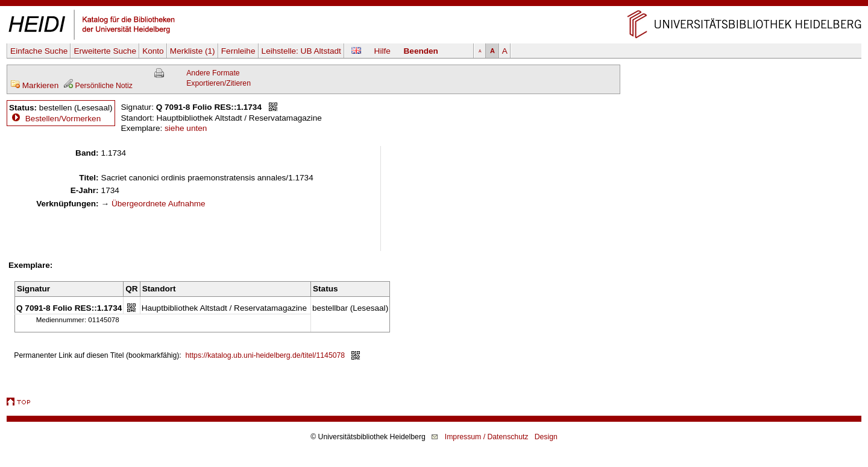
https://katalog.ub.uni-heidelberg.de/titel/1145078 (266, 355)
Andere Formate (213, 73)
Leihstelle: (301, 51)
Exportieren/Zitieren (219, 83)
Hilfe (382, 51)
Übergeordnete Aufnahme (159, 204)
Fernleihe (238, 51)
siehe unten (186, 128)
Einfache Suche (39, 51)
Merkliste (193, 51)
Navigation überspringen (434, 5)
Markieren (34, 85)
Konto (153, 51)
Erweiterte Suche (105, 51)
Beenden (421, 51)
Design (546, 437)
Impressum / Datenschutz (487, 437)
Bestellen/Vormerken (63, 119)
